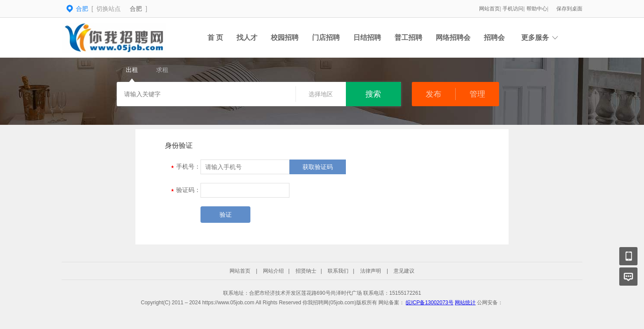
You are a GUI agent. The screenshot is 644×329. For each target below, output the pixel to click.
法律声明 (371, 271)
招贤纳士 (306, 271)
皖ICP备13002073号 (429, 303)
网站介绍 (273, 271)
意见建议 (404, 271)
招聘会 (494, 37)
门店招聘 (326, 37)
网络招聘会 (453, 37)
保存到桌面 (569, 9)
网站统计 (465, 303)
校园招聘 (285, 37)
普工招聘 (408, 37)
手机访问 (513, 9)
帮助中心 (537, 9)
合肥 (136, 9)
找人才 (247, 37)
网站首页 (490, 9)
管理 (477, 94)
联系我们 (338, 271)
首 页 (215, 37)
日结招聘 (367, 37)
